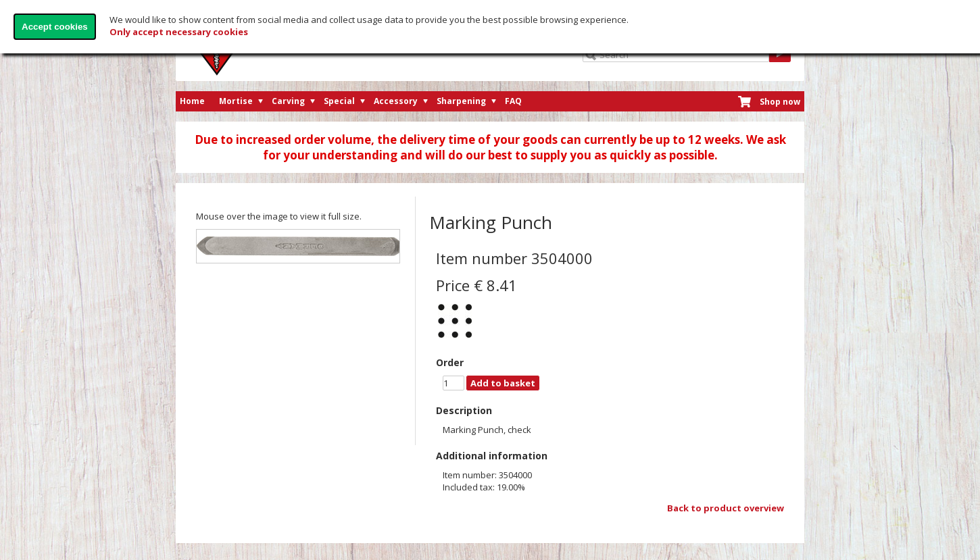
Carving (288, 101)
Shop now (780, 102)
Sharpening (461, 101)
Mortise (236, 101)
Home (192, 101)
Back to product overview (726, 508)
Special (339, 101)
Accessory (396, 101)
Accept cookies (55, 27)
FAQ (513, 101)
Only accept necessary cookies (179, 32)
